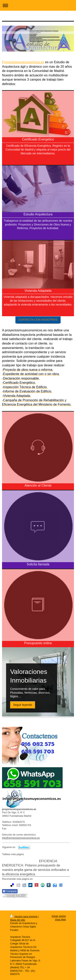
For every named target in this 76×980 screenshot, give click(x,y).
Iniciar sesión (59, 916)
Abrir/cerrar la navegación (38, 5)
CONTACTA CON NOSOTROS (38, 320)
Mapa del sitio (18, 920)
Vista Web (60, 920)
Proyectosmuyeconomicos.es (23, 62)
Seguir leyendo (23, 705)
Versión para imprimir (24, 917)
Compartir (10, 891)
